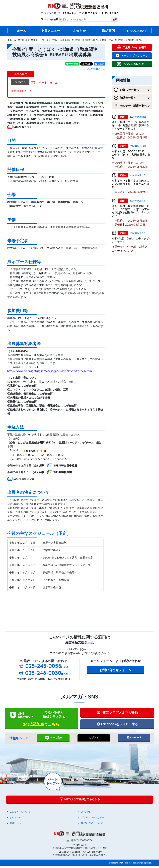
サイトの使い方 (50, 13)
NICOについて (137, 31)
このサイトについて (20, 813)
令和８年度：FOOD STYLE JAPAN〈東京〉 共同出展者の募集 (131, 155)
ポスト (94, 739)
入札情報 (86, 813)
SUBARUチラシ (23, 127)
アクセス (91, 13)
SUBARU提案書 (63, 472)
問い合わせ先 (110, 13)
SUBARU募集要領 (24, 479)
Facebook (134, 739)
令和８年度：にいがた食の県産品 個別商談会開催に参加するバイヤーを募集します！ (131, 125)
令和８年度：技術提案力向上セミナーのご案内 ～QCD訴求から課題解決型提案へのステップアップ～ (131, 211)
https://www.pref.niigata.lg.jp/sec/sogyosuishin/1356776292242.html (50, 371)
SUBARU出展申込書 (65, 466)
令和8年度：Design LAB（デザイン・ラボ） (132, 240)
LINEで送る (53, 740)
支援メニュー (51, 31)
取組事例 (108, 31)
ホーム (22, 31)
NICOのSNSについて (92, 825)
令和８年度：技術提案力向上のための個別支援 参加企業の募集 (131, 184)
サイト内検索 (51, 19)
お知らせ (79, 31)
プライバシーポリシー (93, 819)
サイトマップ (72, 13)
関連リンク (15, 825)
